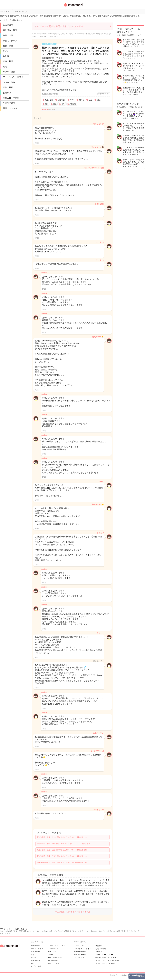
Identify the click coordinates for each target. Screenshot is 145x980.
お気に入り (105, 94)
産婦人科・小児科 (11, 98)
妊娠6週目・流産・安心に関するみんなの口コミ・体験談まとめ (62, 850)
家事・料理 (8, 61)
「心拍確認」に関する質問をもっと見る (72, 912)
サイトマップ (79, 957)
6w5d (72, 100)
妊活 (5, 67)
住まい (6, 51)
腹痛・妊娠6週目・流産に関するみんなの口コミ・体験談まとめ (62, 863)
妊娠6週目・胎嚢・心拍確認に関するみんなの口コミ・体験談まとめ (64, 844)
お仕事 (6, 56)
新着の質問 (8, 25)
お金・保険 (8, 46)
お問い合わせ (101, 949)
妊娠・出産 (8, 35)
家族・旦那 (8, 87)
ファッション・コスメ (13, 77)
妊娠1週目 (49, 100)
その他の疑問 (9, 103)
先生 (63, 104)
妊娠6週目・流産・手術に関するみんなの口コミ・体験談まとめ (62, 856)
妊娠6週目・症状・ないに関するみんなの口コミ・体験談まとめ (62, 837)
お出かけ (7, 93)
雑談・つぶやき (10, 108)
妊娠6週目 (62, 100)
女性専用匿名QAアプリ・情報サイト (73, 7)
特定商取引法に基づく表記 (106, 957)
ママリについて (80, 946)
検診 (55, 104)
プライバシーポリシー (104, 955)
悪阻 (47, 104)
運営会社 (99, 946)
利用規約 (99, 952)
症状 (99, 100)
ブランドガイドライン (82, 949)
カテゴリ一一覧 (80, 955)
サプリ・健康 (9, 72)
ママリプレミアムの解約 (105, 964)
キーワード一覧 (80, 952)
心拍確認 (73, 104)
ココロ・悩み (9, 82)
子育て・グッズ (10, 41)
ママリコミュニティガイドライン (108, 960)
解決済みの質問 (10, 30)
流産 (91, 100)
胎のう (82, 100)
